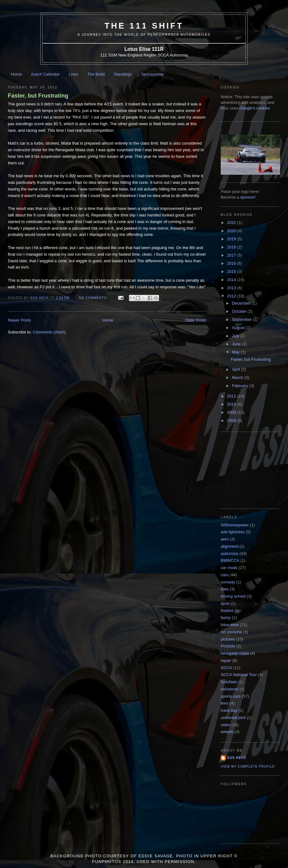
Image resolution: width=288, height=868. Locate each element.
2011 (232, 396)
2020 (232, 231)
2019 (232, 239)
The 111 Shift (144, 26)
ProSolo (228, 646)
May (236, 352)
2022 (232, 223)
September (242, 320)
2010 (232, 404)
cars (225, 575)
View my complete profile (248, 767)
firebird (227, 611)
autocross (229, 554)
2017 (232, 255)
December (242, 303)
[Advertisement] (252, 470)
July (236, 336)
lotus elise (230, 625)
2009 (232, 412)
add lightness (233, 532)
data (225, 589)
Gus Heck (237, 758)
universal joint (233, 718)
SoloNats (229, 682)
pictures (228, 639)
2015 (232, 272)
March (238, 378)
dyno (225, 603)
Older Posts (196, 320)
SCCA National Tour (239, 675)
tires (225, 703)
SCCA (226, 668)
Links (74, 74)
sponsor (247, 197)
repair (226, 660)
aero (225, 539)
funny (226, 618)
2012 (232, 296)
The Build (96, 74)
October (240, 311)
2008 (232, 421)
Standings (123, 74)
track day (229, 710)
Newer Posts (19, 320)
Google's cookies (255, 108)
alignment (229, 546)
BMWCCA (230, 560)
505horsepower (235, 525)
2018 (232, 247)
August (239, 328)
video (226, 725)
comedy (228, 582)
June (237, 344)
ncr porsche (231, 632)
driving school (233, 596)
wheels (227, 732)
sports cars (231, 696)
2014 (232, 280)
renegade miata (235, 653)
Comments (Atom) (49, 332)
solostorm (229, 689)
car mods (229, 568)
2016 (232, 263)
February (241, 386)
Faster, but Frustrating (38, 96)
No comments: (94, 298)
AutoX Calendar (45, 74)
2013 (232, 288)
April (237, 369)
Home (16, 74)
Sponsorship (152, 74)
